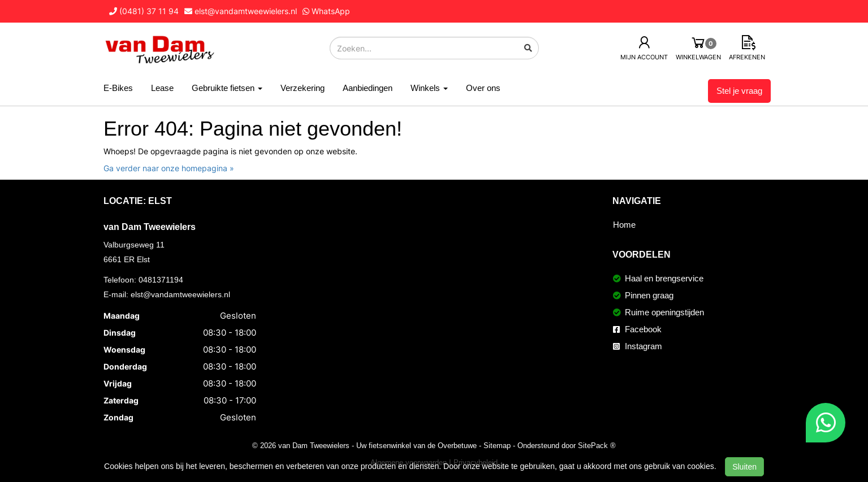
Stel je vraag (739, 91)
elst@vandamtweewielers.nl (180, 294)
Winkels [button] (429, 88)
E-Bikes (118, 88)
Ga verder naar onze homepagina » (169, 168)
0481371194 (161, 280)
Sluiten (744, 467)
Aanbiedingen (368, 88)
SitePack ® (597, 445)
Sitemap (497, 445)
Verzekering (303, 88)
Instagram (638, 346)
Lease (162, 88)
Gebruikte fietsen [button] (227, 88)
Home (624, 225)
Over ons (483, 88)
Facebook (637, 329)
